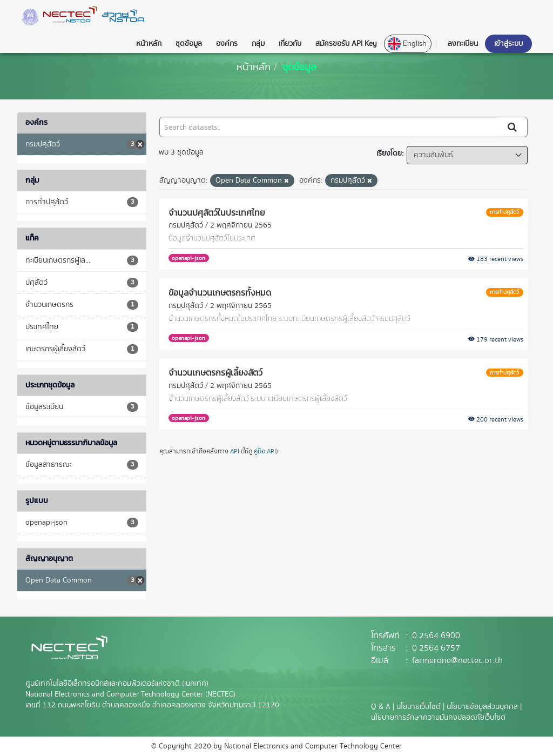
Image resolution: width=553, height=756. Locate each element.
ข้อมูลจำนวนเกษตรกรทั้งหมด (220, 292)
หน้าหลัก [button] (149, 44)
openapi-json (188, 258)
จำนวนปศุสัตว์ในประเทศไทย (217, 212)
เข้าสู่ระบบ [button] (508, 44)
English (407, 44)
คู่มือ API (265, 451)
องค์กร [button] (227, 44)
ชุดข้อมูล (299, 67)
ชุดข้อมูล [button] (189, 44)
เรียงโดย (389, 153)
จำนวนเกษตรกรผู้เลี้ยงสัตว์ (215, 372)
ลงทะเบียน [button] (463, 44)
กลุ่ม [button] (258, 44)
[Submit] (513, 127)
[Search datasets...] (330, 127)
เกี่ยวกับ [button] (290, 44)
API (235, 451)
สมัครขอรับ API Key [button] (346, 44)
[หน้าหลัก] (254, 67)
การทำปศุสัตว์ (504, 212)
